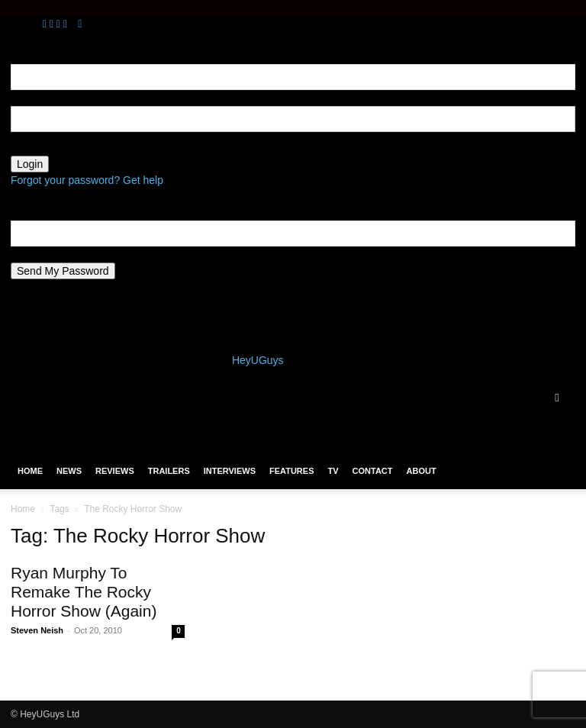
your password (45, 147)
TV (333, 471)
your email (35, 254)
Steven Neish (37, 630)
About (422, 471)
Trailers (169, 471)
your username (46, 98)
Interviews (230, 471)
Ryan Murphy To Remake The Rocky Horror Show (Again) (84, 592)
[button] (557, 398)
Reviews (115, 471)
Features (291, 471)
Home (30, 471)
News (69, 471)
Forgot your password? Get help (87, 180)
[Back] (80, 24)
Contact (373, 471)
